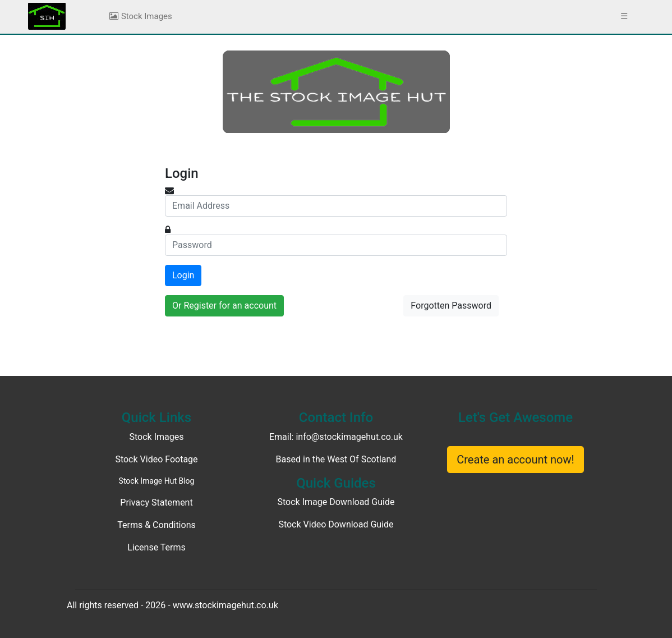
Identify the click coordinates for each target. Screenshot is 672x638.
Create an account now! (515, 460)
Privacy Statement (156, 502)
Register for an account (230, 306)
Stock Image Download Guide (336, 502)
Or (224, 306)
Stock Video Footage (156, 459)
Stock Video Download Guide (336, 524)
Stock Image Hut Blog (157, 481)
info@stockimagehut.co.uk (349, 437)
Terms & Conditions (157, 525)
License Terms (157, 547)
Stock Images (140, 16)
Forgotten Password (451, 306)
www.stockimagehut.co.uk (225, 605)
